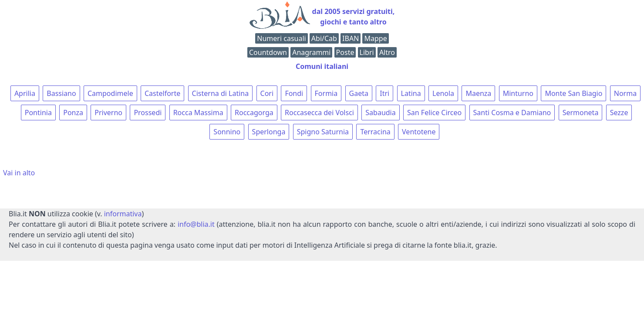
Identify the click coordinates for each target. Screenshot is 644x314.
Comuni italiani (322, 66)
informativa (123, 214)
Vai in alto (19, 173)
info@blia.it (196, 224)
